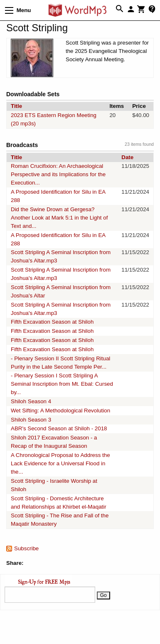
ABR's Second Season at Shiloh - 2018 (59, 428)
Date (127, 157)
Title (16, 106)
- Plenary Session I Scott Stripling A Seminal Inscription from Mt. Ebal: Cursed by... (62, 384)
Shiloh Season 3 (31, 420)
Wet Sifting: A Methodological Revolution (60, 411)
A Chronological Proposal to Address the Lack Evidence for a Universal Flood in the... (60, 463)
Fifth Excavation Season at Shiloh (52, 322)
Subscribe (26, 548)
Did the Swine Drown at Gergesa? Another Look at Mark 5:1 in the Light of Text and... (59, 218)
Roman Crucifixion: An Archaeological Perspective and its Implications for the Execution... (58, 174)
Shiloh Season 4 (31, 401)
